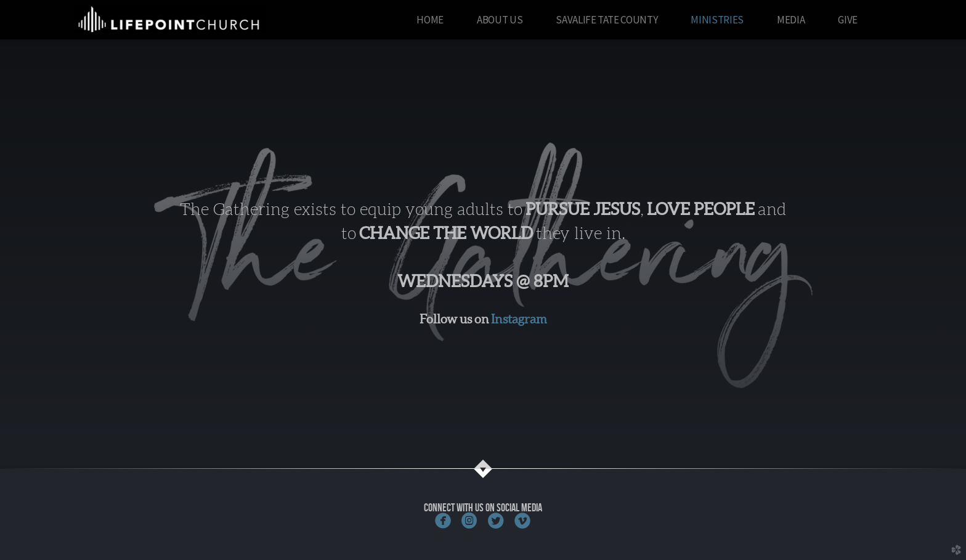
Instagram (519, 319)
